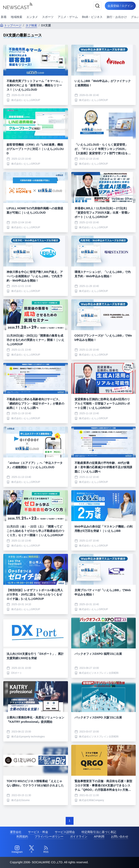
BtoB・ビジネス (92, 17)
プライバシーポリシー (49, 836)
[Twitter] (32, 849)
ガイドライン (79, 836)
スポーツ (48, 17)
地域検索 (16, 17)
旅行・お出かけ (117, 17)
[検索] (96, 6)
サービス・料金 (38, 832)
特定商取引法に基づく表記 (99, 832)
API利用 (99, 836)
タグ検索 (31, 25)
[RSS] (46, 849)
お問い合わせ (120, 836)
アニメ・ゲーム (68, 17)
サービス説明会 (65, 832)
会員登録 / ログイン (120, 6)
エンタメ (32, 17)
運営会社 (16, 832)
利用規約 (22, 836)
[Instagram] (17, 849)
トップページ (11, 25)
